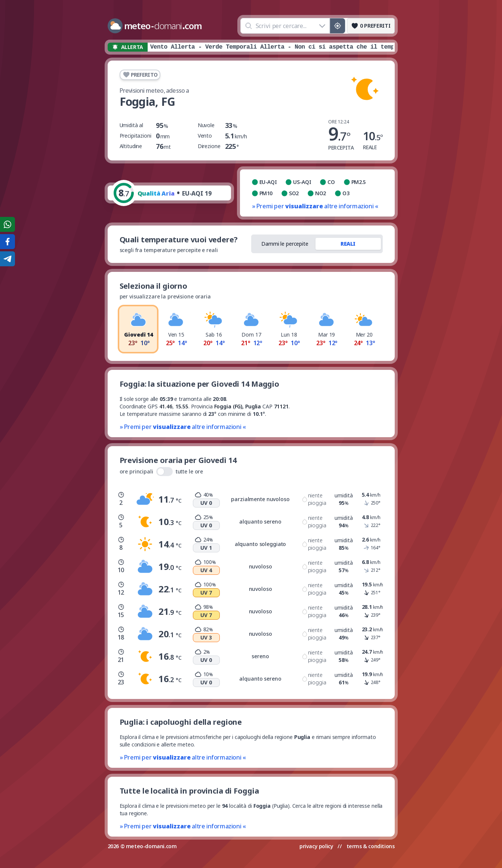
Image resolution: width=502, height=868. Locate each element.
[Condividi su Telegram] (7, 259)
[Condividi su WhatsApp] (7, 224)
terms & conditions (371, 846)
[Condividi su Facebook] (7, 242)
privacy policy (316, 846)
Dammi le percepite (285, 244)
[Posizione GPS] (337, 26)
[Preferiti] (371, 26)
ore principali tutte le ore (161, 472)
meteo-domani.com (151, 846)
